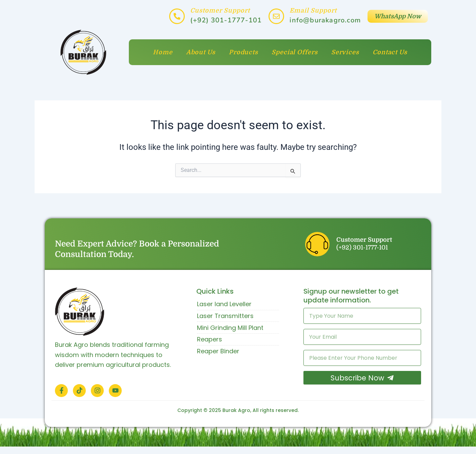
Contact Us (390, 52)
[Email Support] (276, 16)
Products (243, 52)
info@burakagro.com (325, 20)
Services (345, 52)
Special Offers (295, 52)
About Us (201, 52)
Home (163, 52)
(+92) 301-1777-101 (226, 20)
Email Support (313, 11)
